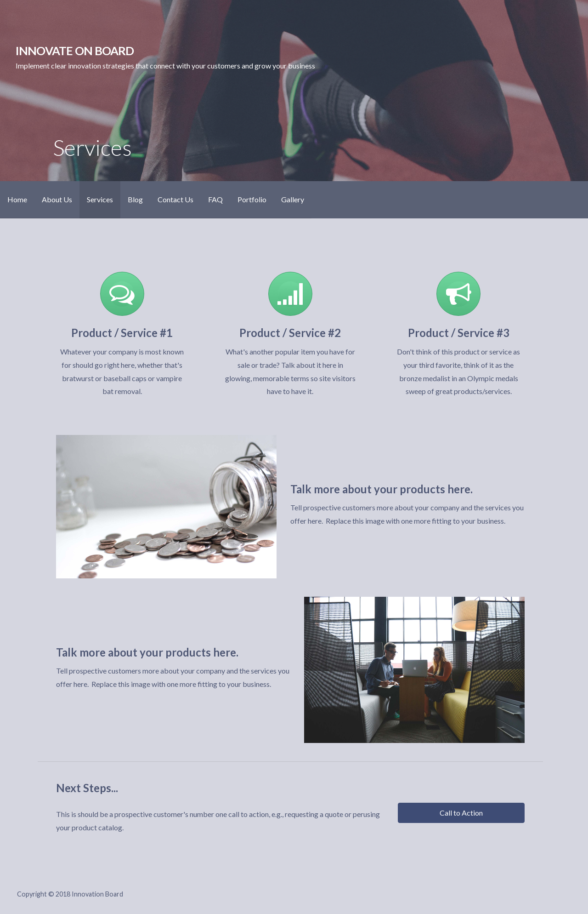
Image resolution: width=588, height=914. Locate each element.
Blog (135, 199)
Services (100, 199)
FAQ (215, 199)
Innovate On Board (75, 51)
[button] (461, 813)
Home (17, 199)
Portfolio (252, 199)
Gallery (293, 199)
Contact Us (175, 199)
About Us (57, 199)
